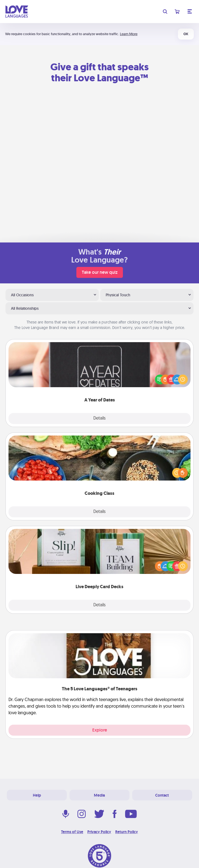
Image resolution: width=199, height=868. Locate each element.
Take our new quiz (100, 272)
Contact (162, 795)
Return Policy (127, 832)
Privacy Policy (99, 832)
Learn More (129, 34)
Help (37, 795)
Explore (100, 730)
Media (99, 795)
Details (100, 418)
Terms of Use (72, 832)
